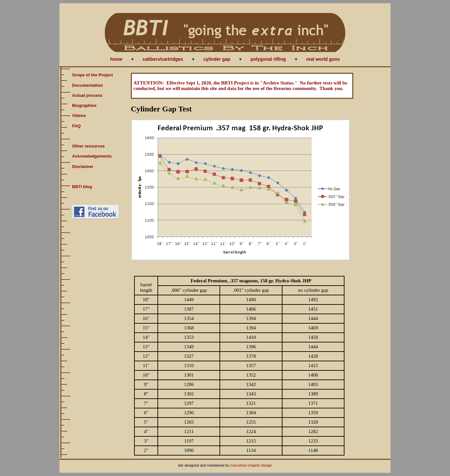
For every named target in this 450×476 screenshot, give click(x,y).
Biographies (84, 105)
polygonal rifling (268, 59)
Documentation (87, 85)
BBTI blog (82, 187)
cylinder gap (217, 59)
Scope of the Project (93, 75)
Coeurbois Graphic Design (251, 465)
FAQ (76, 126)
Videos (79, 116)
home (116, 59)
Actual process (87, 95)
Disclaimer (83, 167)
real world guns (323, 59)
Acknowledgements (92, 156)
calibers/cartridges (163, 59)
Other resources (88, 146)
